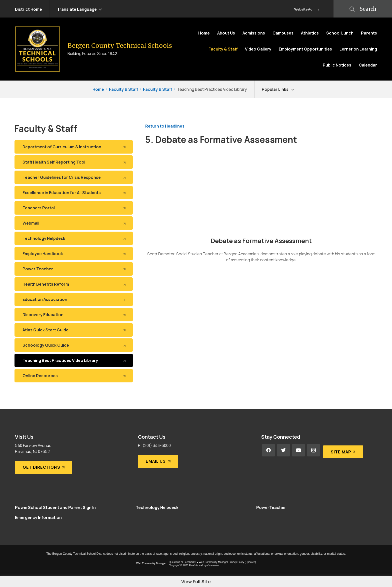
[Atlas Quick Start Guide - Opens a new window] (74, 330)
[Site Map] (342, 450)
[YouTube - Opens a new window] (298, 450)
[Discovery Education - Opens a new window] (74, 315)
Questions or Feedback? (182, 562)
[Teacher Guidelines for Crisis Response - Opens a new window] (74, 177)
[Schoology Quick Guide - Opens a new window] (74, 345)
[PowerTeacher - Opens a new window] (271, 507)
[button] (79, 9)
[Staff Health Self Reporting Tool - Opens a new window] (74, 162)
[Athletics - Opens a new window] (310, 33)
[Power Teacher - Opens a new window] (74, 269)
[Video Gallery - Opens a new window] (258, 49)
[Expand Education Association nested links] (124, 300)
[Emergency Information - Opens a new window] (38, 517)
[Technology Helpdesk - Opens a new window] (74, 238)
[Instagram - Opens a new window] (313, 450)
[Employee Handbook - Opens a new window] (74, 254)
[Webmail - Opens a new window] (74, 223)
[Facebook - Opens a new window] (268, 450)
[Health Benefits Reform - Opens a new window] (74, 284)
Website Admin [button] (306, 9)
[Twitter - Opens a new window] (283, 450)
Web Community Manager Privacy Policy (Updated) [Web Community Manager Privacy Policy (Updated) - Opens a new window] (227, 562)
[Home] (204, 33)
